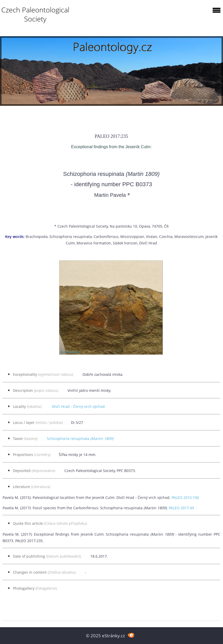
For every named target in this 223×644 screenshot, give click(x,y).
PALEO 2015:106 (185, 497)
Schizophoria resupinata (80, 439)
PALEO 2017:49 (181, 508)
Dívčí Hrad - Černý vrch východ (78, 406)
